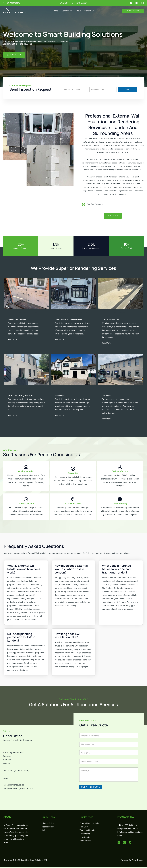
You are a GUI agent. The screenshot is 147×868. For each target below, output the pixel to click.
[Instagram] (137, 3)
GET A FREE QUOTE (91, 788)
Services (67, 11)
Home (55, 11)
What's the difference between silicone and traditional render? (116, 570)
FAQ (43, 831)
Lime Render (108, 396)
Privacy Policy (48, 824)
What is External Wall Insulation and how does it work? (25, 570)
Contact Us (89, 11)
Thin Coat (84, 827)
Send (128, 89)
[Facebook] (131, 3)
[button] (70, 11)
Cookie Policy (48, 827)
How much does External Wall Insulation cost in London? (71, 570)
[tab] (26, 568)
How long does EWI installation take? (67, 636)
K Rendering (85, 835)
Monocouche (61, 396)
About (78, 11)
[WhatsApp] (143, 3)
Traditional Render (88, 831)
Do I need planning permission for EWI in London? (21, 638)
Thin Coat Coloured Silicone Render (71, 320)
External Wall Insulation (19, 320)
